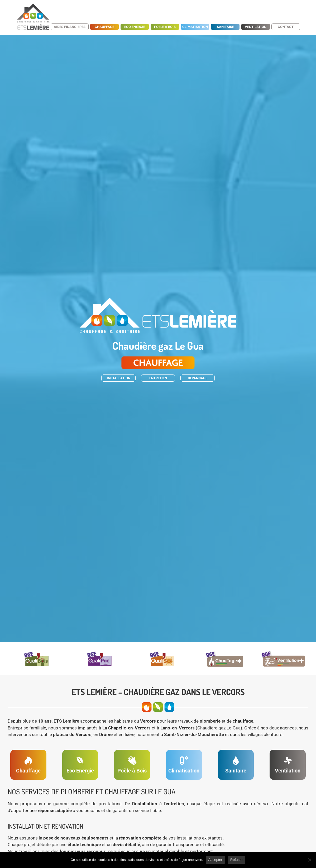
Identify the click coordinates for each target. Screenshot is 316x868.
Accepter (215, 860)
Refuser (236, 860)
